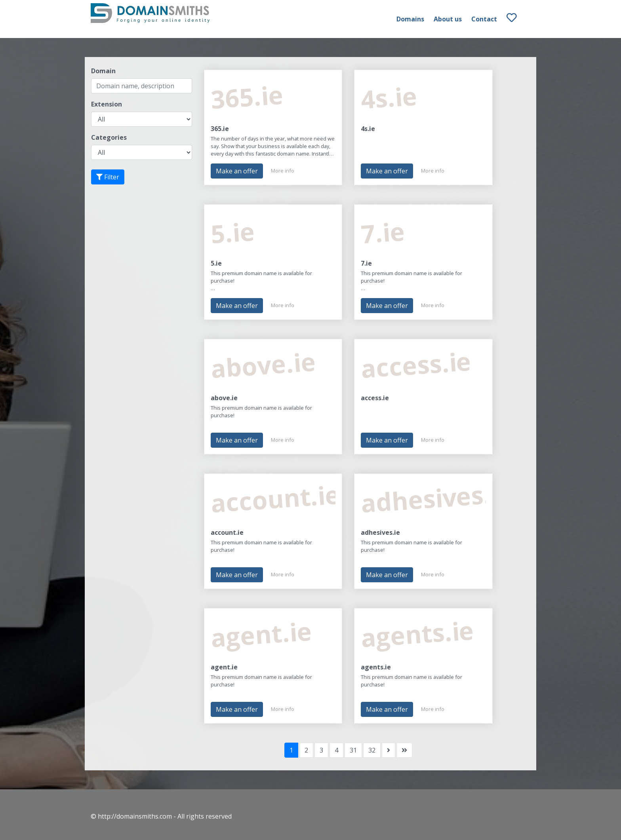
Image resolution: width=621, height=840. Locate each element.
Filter (108, 177)
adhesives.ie (380, 532)
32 (372, 750)
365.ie (220, 129)
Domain (103, 71)
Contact (484, 19)
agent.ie (224, 667)
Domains (410, 19)
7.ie (366, 263)
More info (283, 171)
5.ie (216, 263)
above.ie (224, 398)
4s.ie (368, 129)
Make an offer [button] (237, 171)
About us (448, 19)
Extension (107, 104)
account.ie (227, 532)
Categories (109, 137)
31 (353, 750)
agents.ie (376, 667)
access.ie (375, 398)
